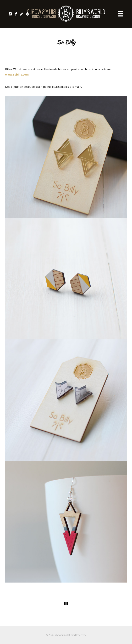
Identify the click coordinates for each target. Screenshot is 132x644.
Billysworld (59, 635)
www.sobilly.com (17, 75)
